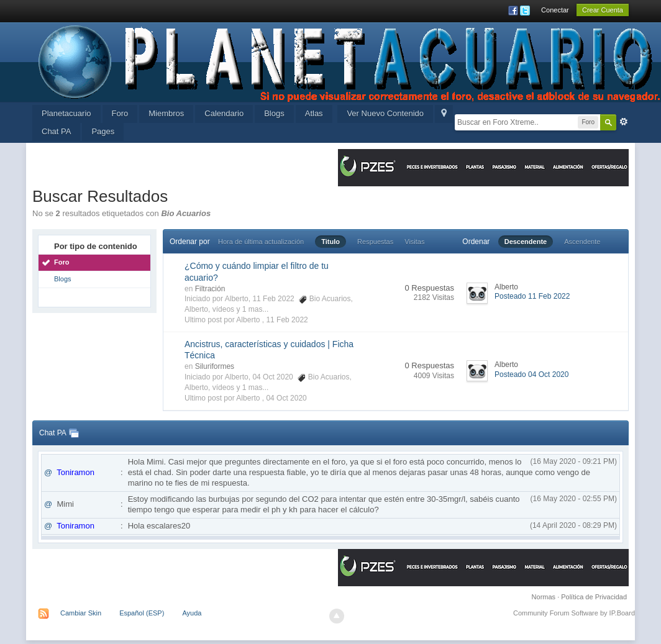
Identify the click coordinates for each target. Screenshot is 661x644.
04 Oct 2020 (286, 398)
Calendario (224, 113)
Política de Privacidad (594, 597)
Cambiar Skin (81, 613)
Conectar (555, 10)
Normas (544, 597)
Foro (120, 113)
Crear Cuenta (603, 10)
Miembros (166, 113)
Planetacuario (66, 113)
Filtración (210, 289)
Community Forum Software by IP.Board (574, 613)
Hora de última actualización (261, 242)
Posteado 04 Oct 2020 (531, 374)
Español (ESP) (142, 613)
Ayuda (192, 613)
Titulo (330, 242)
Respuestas (375, 242)
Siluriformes (215, 366)
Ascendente (582, 242)
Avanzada (624, 122)
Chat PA (56, 131)
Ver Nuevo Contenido (385, 113)
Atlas (314, 113)
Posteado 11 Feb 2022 (532, 296)
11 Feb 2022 (287, 320)
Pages (103, 131)
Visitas (414, 242)
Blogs (274, 113)
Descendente (526, 242)
